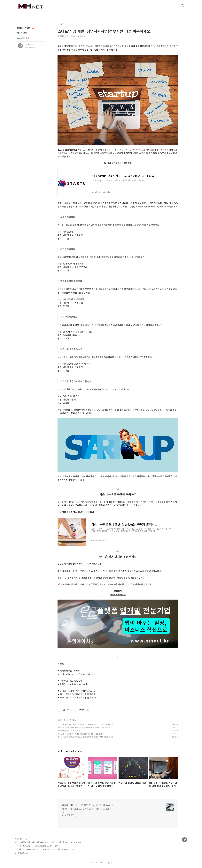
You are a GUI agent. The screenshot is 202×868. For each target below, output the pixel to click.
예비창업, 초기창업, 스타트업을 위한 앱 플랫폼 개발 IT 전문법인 (80, 734)
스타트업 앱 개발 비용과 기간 (68, 731)
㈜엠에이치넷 (21, 839)
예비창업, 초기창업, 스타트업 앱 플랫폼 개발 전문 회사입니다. (88, 809)
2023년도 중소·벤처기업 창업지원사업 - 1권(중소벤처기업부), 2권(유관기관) (84, 724)
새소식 (22, 33)
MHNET (102, 863)
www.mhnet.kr (118, 594)
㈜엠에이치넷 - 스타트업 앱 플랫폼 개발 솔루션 (88, 805)
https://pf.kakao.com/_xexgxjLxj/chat (76, 674)
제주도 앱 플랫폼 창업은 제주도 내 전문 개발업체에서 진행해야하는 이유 (83, 727)
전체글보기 (25, 28)
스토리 (23, 38)
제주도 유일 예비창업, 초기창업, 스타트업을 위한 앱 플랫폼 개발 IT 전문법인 (84, 737)
